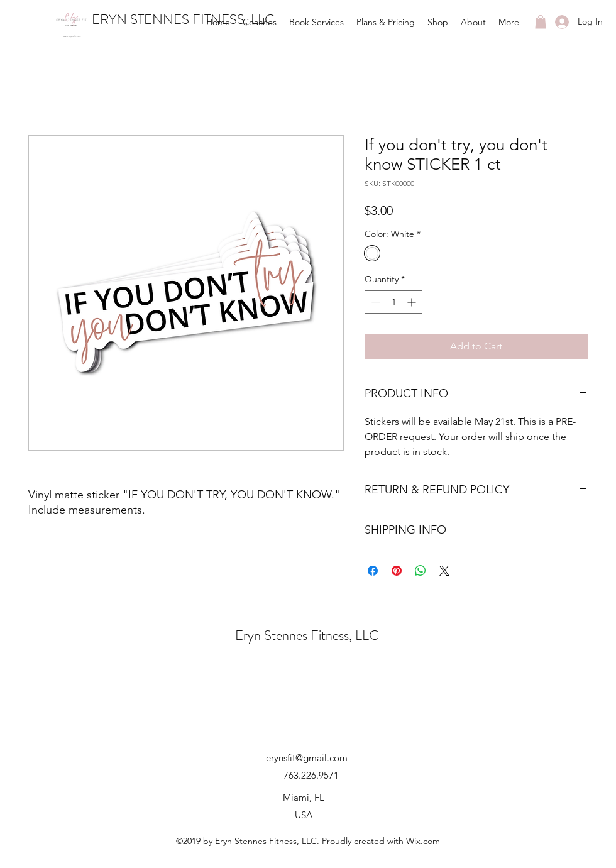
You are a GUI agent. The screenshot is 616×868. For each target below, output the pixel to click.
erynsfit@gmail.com (307, 758)
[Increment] (413, 302)
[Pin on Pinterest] (397, 571)
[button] (541, 22)
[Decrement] (374, 302)
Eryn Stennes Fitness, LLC (307, 635)
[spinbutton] (393, 302)
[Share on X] (444, 571)
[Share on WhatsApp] (421, 571)
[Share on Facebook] (373, 571)
